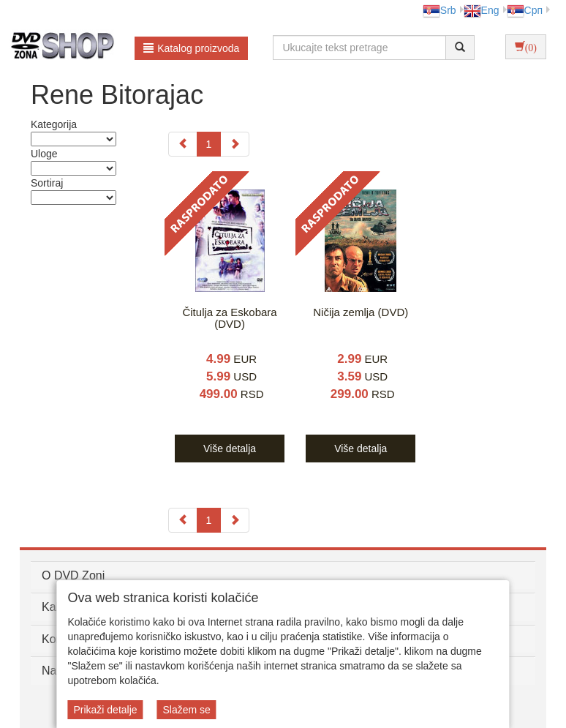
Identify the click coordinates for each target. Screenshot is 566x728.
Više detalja (230, 449)
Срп (525, 10)
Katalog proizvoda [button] (191, 48)
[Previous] (183, 144)
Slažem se (186, 710)
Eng (482, 10)
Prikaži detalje (105, 710)
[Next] (235, 144)
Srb (439, 10)
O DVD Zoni (73, 575)
